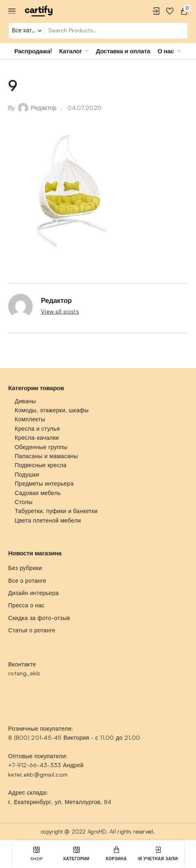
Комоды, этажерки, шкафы (52, 410)
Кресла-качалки (37, 437)
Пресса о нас (26, 605)
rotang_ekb (24, 673)
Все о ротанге (27, 581)
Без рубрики (25, 568)
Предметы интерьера (44, 483)
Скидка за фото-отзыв (39, 618)
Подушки (27, 474)
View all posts (60, 311)
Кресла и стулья (37, 428)
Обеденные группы (41, 447)
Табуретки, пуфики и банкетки (56, 511)
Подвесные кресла (41, 465)
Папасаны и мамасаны (46, 456)
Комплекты (30, 419)
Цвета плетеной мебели (48, 520)
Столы (24, 502)
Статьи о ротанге (32, 630)
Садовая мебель (38, 493)
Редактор (44, 108)
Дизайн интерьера (34, 593)
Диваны (25, 401)
